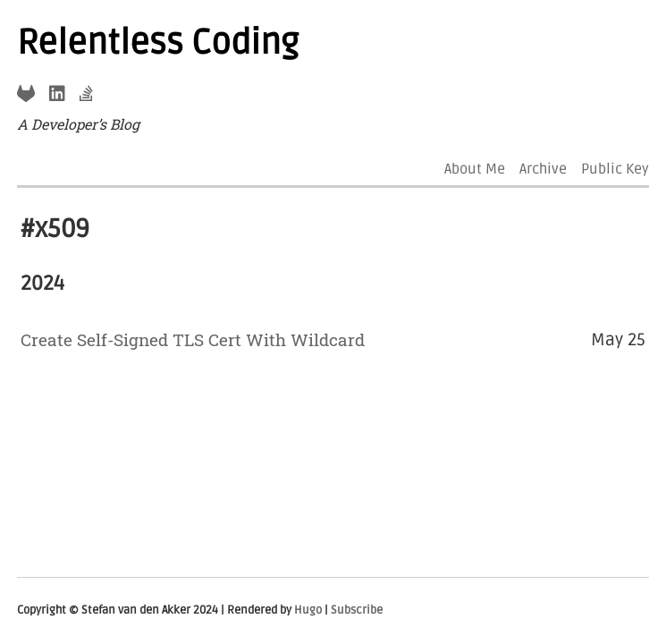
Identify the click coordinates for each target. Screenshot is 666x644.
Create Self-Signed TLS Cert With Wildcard (193, 339)
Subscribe (357, 610)
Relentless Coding (158, 43)
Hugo (308, 610)
